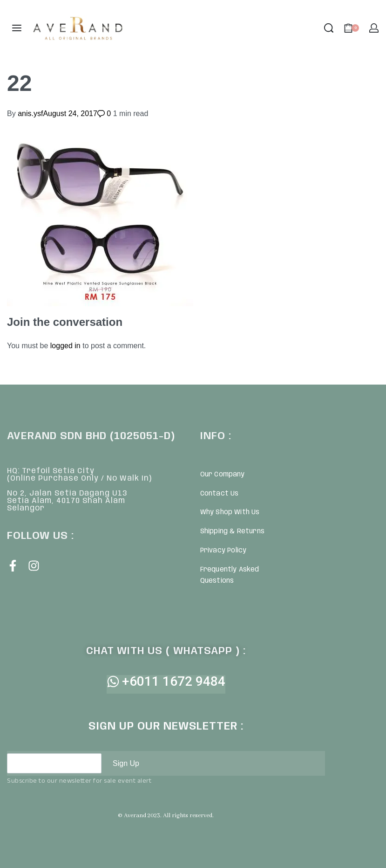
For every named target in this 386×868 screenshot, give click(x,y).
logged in (65, 346)
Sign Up (126, 763)
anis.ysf (30, 114)
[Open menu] (17, 28)
